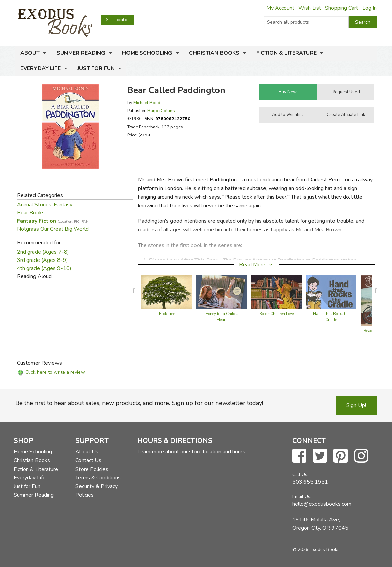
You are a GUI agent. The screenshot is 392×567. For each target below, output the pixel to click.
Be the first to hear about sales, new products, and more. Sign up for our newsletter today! (139, 403)
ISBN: (167, 119)
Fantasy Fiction (53, 221)
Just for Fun (96, 68)
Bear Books (31, 213)
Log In (370, 8)
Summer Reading (81, 53)
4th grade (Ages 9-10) (44, 268)
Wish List (310, 8)
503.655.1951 (310, 482)
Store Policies (92, 469)
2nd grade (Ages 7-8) (43, 252)
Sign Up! (356, 405)
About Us (87, 452)
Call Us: (300, 474)
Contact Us (88, 460)
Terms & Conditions (98, 478)
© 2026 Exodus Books (316, 550)
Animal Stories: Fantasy (45, 205)
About (30, 53)
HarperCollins (161, 110)
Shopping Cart (342, 8)
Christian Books (214, 53)
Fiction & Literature (286, 53)
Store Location (118, 20)
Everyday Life (40, 68)
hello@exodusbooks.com (322, 504)
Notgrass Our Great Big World (53, 229)
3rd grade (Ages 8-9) (42, 260)
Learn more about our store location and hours (191, 452)
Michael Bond (147, 102)
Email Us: (302, 496)
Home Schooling (147, 53)
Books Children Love (276, 314)
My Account (280, 8)
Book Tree (167, 314)
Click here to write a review (55, 372)
